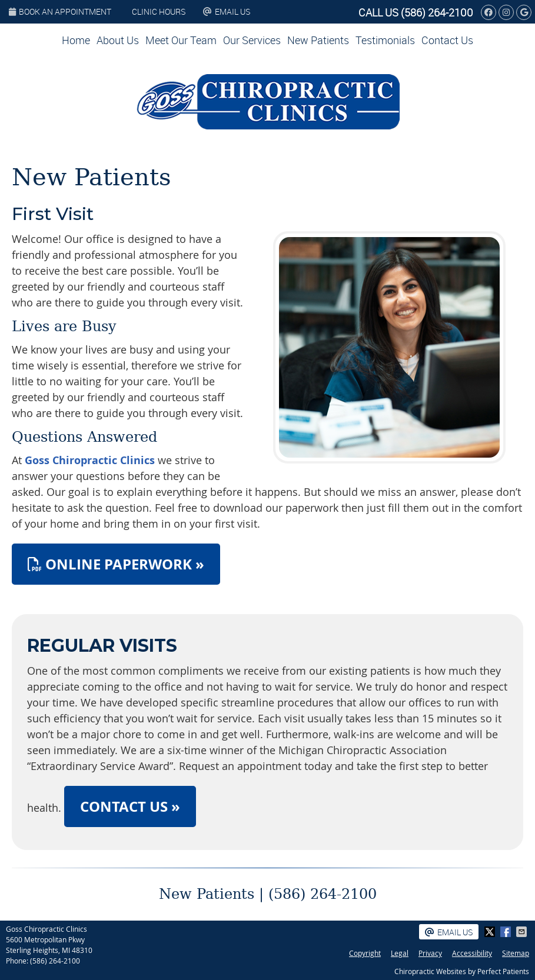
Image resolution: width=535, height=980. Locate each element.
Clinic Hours (159, 11)
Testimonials (385, 40)
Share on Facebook (507, 932)
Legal (400, 953)
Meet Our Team (181, 40)
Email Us (227, 11)
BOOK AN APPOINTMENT (60, 11)
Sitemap (516, 953)
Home (76, 40)
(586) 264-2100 (437, 12)
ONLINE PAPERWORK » (116, 564)
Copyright (365, 953)
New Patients (318, 40)
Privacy (430, 953)
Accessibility (472, 953)
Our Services (252, 40)
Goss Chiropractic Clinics (90, 460)
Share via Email (523, 932)
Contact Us (447, 40)
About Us (118, 40)
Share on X (491, 932)
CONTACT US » (130, 806)
